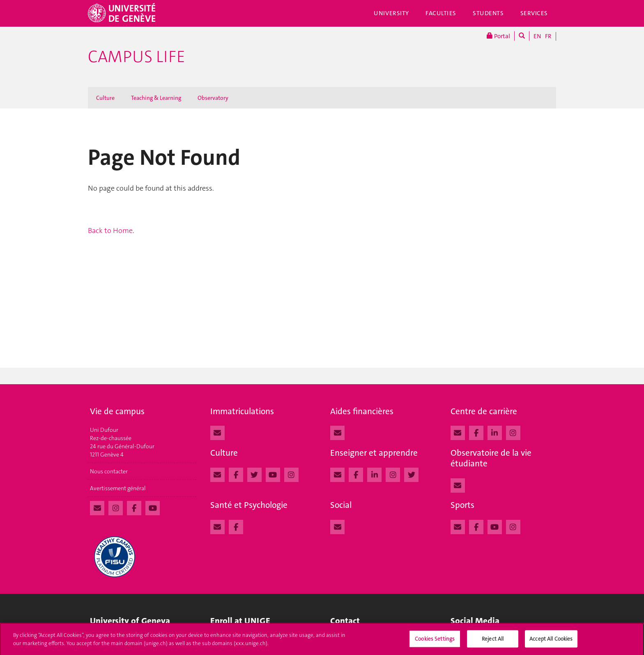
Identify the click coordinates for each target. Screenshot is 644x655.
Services (534, 13)
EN (537, 36)
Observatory (213, 98)
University (391, 13)
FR (548, 36)
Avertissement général (118, 488)
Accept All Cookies (551, 641)
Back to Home (110, 231)
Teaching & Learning (156, 98)
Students (488, 13)
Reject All (493, 641)
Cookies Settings (435, 641)
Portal (498, 36)
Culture (105, 98)
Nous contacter (109, 471)
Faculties (441, 13)
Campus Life (137, 57)
